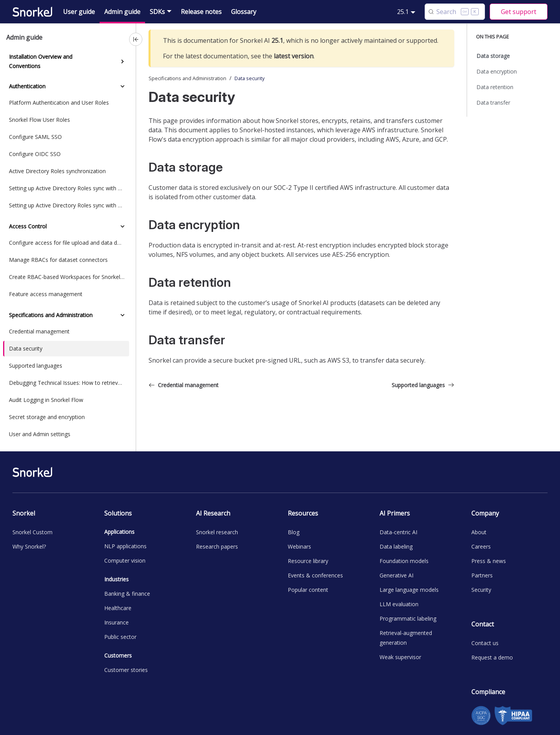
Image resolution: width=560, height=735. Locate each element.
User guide (79, 12)
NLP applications (125, 546)
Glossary (244, 12)
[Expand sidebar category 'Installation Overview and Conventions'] (122, 61)
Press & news (489, 561)
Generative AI (396, 575)
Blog (294, 532)
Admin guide (122, 12)
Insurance (116, 622)
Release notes (201, 12)
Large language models (409, 590)
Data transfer (493, 103)
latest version (294, 56)
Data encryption (497, 71)
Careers (481, 546)
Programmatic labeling (408, 618)
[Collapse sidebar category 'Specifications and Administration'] (122, 315)
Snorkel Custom (32, 532)
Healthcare (118, 608)
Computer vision (125, 560)
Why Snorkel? (29, 546)
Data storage (493, 56)
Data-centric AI (398, 532)
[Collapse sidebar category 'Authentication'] (122, 86)
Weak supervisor (400, 657)
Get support (519, 12)
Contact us (485, 643)
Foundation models (404, 561)
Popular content (308, 590)
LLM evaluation (399, 604)
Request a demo (492, 657)
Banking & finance (127, 594)
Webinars (299, 546)
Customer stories (126, 670)
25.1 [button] (403, 12)
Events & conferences (315, 575)
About (479, 532)
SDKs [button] (157, 12)
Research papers (217, 546)
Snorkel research (217, 532)
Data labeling (396, 546)
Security (481, 590)
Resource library (308, 561)
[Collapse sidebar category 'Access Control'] (122, 226)
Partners (482, 575)
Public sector (120, 637)
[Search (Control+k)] (455, 12)
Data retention (495, 87)
